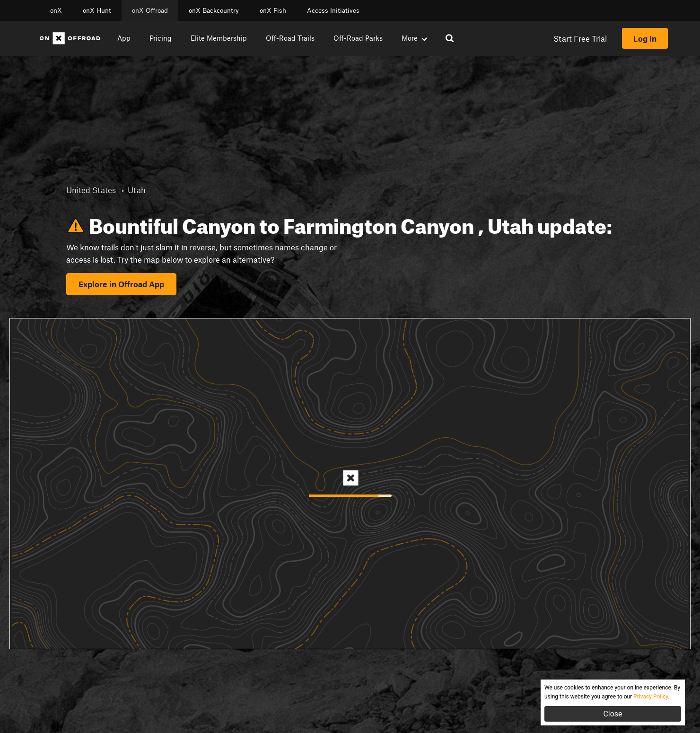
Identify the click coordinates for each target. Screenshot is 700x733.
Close (612, 714)
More (414, 38)
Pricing (161, 38)
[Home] (70, 38)
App (124, 38)
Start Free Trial (580, 38)
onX (56, 10)
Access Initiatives (333, 10)
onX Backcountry (214, 10)
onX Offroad (150, 10)
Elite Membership (219, 38)
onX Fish (273, 10)
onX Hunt (97, 10)
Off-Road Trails (290, 38)
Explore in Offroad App (121, 284)
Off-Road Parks (358, 38)
